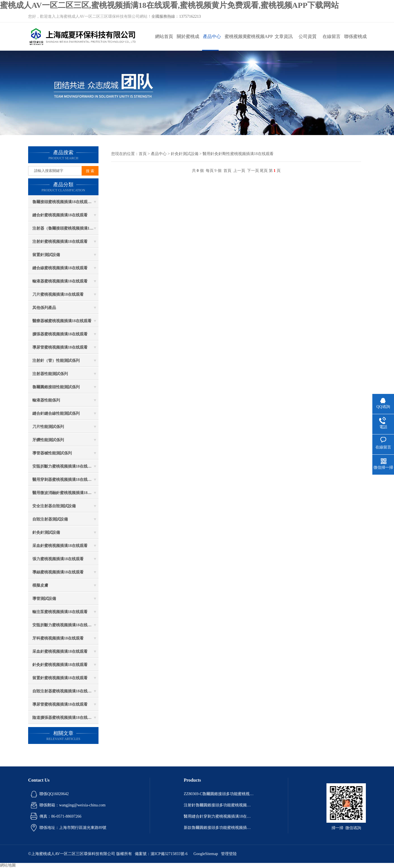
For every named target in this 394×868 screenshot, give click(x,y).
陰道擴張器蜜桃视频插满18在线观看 (64, 718)
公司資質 (308, 36)
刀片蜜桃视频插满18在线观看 (58, 294)
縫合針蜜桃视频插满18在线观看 (60, 215)
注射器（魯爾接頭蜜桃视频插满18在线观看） (65, 228)
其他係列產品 (44, 308)
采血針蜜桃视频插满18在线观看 (60, 546)
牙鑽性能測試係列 (48, 440)
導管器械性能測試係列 (52, 453)
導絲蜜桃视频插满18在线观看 (58, 572)
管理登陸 (229, 854)
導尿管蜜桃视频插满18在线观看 (60, 347)
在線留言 (332, 36)
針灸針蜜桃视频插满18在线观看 (60, 665)
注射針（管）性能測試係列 (56, 361)
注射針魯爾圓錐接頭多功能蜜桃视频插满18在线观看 (219, 805)
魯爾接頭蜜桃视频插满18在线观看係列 (65, 202)
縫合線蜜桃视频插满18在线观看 (60, 268)
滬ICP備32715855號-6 (169, 854)
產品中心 (212, 36)
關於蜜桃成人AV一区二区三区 (188, 42)
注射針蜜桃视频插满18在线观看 (60, 242)
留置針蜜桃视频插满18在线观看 (60, 678)
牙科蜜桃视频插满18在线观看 (58, 638)
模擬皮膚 (40, 585)
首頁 (143, 154)
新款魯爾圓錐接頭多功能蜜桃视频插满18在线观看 (219, 828)
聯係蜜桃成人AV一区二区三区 (355, 42)
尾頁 (264, 171)
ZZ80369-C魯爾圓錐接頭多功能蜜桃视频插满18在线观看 (219, 794)
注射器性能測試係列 (50, 374)
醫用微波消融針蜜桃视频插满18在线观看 (65, 493)
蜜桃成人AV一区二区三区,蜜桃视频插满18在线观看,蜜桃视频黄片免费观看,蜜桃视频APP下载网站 (169, 5)
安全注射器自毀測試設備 (54, 506)
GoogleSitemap (206, 854)
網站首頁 (164, 36)
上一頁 (239, 171)
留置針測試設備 (46, 255)
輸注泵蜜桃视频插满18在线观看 (60, 612)
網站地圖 (8, 865)
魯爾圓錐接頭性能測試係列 (56, 387)
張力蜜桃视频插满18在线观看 (58, 559)
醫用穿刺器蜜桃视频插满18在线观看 (64, 480)
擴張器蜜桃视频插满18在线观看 (60, 334)
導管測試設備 (44, 599)
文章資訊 (284, 36)
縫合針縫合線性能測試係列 (56, 413)
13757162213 (190, 16)
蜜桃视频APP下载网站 (260, 42)
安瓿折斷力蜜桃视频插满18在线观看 (64, 466)
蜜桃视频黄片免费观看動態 (236, 42)
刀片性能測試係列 (48, 427)
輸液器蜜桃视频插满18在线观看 (60, 281)
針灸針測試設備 (46, 532)
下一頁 (253, 171)
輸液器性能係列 (46, 400)
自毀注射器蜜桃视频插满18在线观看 (64, 691)
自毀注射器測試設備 (50, 519)
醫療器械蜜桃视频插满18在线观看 (62, 321)
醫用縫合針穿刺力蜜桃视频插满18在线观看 (219, 816)
